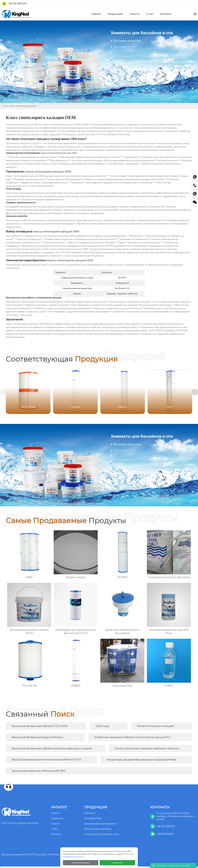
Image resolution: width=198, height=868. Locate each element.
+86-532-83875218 (17, 4)
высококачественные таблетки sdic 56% (39, 771)
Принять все (117, 863)
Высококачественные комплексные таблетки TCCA (46, 760)
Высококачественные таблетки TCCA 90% (40, 726)
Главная (5, 106)
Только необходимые (81, 863)
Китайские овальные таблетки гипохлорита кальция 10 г (133, 737)
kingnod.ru (98, 256)
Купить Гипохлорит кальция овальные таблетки (147, 748)
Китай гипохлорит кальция (155, 726)
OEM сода (102, 726)
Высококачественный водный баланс (37, 737)
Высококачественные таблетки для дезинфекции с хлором (52, 748)
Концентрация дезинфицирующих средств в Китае (141, 760)
